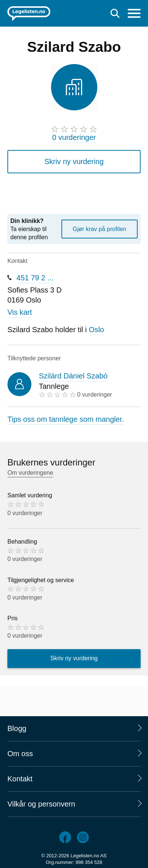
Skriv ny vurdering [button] (74, 161)
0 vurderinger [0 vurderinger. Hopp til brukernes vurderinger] (74, 137)
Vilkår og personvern (41, 804)
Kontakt (20, 779)
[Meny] (134, 14)
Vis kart (20, 312)
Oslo (96, 330)
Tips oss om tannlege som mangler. (66, 419)
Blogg (17, 728)
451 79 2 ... (35, 278)
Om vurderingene (30, 473)
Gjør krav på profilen (99, 229)
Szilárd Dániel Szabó (73, 376)
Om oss (20, 754)
